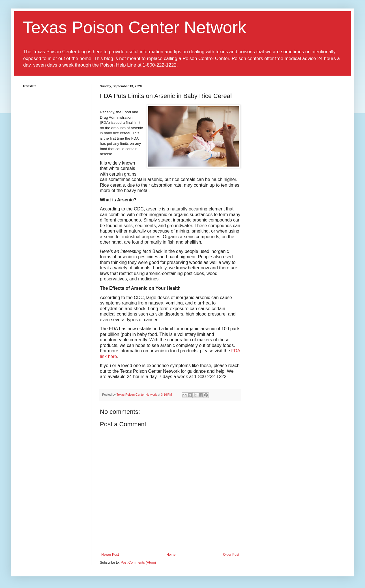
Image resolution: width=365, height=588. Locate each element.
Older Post (231, 555)
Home (171, 555)
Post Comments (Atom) (138, 563)
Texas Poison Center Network (134, 27)
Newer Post (110, 555)
